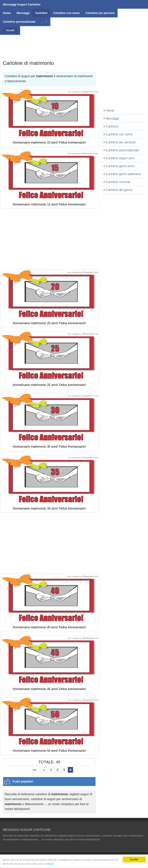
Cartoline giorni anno (119, 166)
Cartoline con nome (118, 134)
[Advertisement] (74, 44)
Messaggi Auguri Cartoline (22, 4)
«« (34, 770)
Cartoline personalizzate (121, 150)
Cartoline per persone (120, 142)
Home (109, 111)
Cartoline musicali (117, 182)
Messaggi (111, 118)
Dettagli (49, 864)
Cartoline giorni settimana (122, 174)
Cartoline (111, 126)
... (42, 22)
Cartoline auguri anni (119, 158)
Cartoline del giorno (118, 190)
